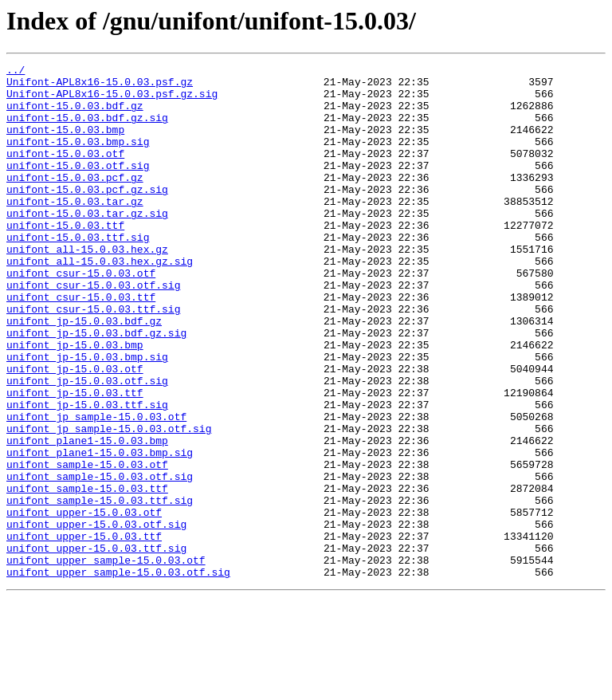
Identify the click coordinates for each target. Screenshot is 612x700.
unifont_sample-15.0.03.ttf (87, 574)
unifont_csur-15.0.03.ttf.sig (93, 359)
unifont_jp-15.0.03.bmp (75, 402)
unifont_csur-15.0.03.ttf (81, 344)
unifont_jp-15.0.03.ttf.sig (87, 474)
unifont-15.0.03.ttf (65, 258)
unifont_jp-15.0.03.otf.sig (87, 445)
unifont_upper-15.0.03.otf (84, 603)
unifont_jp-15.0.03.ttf (75, 459)
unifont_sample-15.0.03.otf (87, 545)
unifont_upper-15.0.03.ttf (84, 631)
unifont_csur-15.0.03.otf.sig (93, 330)
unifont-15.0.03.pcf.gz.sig (87, 215)
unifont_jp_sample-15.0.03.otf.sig (109, 502)
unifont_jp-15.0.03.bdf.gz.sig (96, 387)
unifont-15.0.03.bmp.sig (78, 158)
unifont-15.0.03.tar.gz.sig (87, 244)
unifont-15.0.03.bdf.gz (75, 115)
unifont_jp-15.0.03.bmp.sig (87, 416)
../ (16, 72)
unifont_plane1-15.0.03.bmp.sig (100, 531)
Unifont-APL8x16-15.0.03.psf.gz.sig (112, 100)
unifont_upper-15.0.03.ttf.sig (96, 646)
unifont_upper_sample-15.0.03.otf (106, 660)
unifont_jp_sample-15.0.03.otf (96, 488)
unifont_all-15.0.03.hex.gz (87, 287)
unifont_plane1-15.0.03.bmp (87, 517)
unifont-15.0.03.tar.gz (75, 230)
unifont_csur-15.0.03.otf (81, 316)
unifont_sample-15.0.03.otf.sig (100, 560)
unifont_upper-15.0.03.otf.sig (96, 617)
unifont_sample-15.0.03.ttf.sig (100, 588)
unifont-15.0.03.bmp (65, 144)
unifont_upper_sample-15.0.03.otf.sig (118, 674)
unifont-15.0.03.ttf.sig (78, 273)
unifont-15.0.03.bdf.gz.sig (87, 129)
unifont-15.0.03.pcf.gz (75, 201)
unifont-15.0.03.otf (65, 172)
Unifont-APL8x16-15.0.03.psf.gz (100, 86)
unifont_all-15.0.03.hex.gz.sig (100, 301)
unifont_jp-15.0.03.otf (75, 431)
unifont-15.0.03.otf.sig (78, 187)
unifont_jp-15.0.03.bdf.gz (84, 373)
